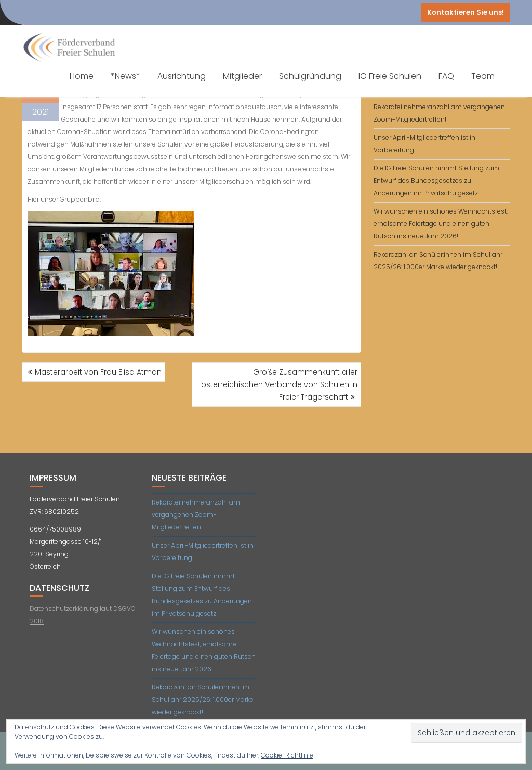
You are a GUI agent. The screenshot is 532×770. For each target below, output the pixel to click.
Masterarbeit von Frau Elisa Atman (98, 372)
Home (82, 76)
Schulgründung (310, 76)
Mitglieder (242, 76)
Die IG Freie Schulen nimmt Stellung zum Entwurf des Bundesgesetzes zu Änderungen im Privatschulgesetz (436, 181)
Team (483, 76)
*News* (125, 76)
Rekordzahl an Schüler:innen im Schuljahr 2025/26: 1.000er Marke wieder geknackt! (203, 700)
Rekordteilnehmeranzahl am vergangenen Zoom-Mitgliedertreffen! (196, 515)
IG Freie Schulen (390, 76)
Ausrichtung (182, 76)
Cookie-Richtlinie (287, 755)
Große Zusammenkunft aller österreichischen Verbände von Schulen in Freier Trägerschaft (279, 384)
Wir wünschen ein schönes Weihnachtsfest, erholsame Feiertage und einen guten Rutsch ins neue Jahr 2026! (441, 224)
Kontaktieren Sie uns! (465, 12)
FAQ (446, 76)
